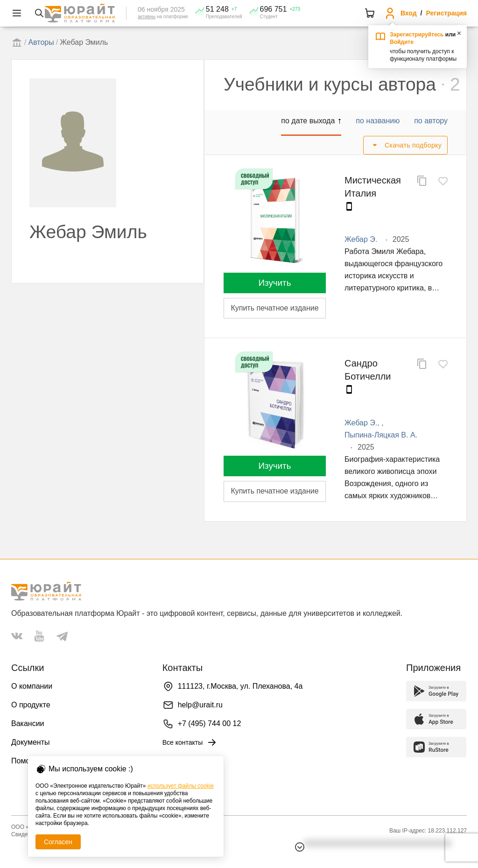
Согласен (58, 842)
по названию (378, 121)
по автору (431, 121)
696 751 (274, 9)
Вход (409, 13)
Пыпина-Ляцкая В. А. (381, 435)
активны (147, 17)
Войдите (402, 42)
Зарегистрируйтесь (417, 35)
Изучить (275, 283)
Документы (30, 742)
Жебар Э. (361, 239)
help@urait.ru (200, 705)
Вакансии (28, 723)
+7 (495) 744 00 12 (210, 723)
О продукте (31, 705)
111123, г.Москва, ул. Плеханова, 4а (240, 686)
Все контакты (190, 742)
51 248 (217, 9)
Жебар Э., (363, 423)
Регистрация (446, 13)
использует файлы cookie (181, 786)
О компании (32, 686)
